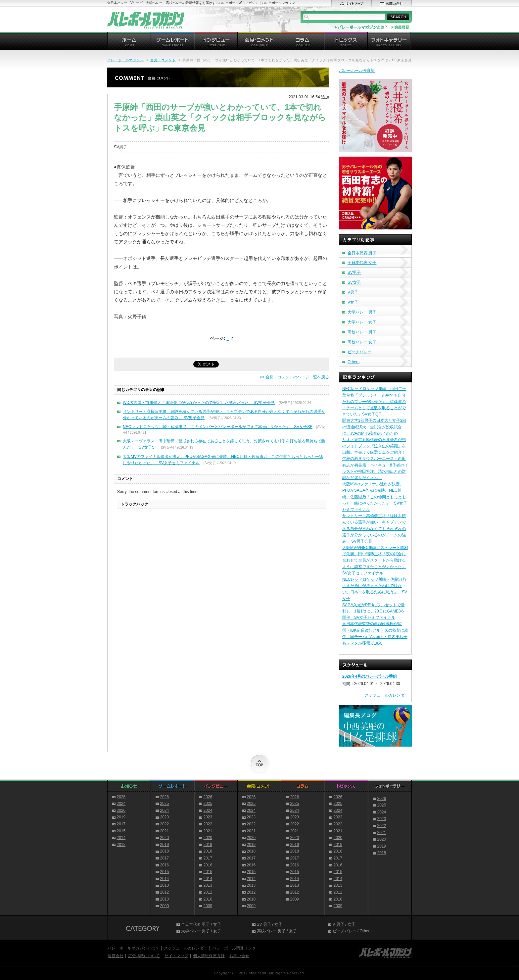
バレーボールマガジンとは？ (133, 948)
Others (354, 362)
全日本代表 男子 (362, 253)
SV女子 (354, 282)
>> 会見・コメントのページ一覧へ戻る (294, 377)
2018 (165, 851)
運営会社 (116, 956)
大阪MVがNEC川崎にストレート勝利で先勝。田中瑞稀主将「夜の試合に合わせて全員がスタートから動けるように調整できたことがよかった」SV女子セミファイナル (375, 560)
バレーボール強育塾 (357, 71)
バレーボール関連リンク (234, 948)
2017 (121, 824)
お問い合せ (239, 956)
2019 (121, 817)
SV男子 (354, 272)
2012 (121, 845)
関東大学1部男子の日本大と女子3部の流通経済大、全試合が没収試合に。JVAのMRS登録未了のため (374, 427)
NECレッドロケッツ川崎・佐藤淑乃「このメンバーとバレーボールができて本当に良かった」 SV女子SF (218, 427)
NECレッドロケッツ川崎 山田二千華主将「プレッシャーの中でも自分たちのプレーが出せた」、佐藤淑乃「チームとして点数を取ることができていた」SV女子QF (374, 401)
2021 (165, 831)
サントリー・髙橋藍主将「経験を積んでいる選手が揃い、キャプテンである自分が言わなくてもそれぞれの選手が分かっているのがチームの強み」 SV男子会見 (374, 529)
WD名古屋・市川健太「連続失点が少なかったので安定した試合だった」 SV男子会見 (199, 403)
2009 (165, 906)
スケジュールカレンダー (387, 695)
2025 (165, 804)
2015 (121, 831)
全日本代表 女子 (362, 263)
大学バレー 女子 (362, 322)
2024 (121, 804)
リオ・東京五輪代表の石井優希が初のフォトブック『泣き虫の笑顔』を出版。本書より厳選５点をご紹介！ (374, 446)
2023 (165, 817)
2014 (121, 838)
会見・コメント (163, 60)
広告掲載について (144, 956)
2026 (121, 797)
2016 (165, 865)
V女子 (353, 302)
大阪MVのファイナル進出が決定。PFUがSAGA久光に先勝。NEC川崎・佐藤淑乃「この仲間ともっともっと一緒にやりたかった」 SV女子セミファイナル (375, 497)
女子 (217, 924)
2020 (121, 810)
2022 (165, 824)
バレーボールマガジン (125, 60)
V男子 (353, 292)
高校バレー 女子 (362, 342)
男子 (206, 924)
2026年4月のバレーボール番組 (370, 676)
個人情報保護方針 (209, 956)
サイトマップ (176, 956)
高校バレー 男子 (362, 332)
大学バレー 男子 (362, 312)
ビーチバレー (359, 352)
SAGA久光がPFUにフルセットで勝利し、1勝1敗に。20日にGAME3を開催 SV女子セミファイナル (374, 611)
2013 (165, 885)
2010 (165, 899)
